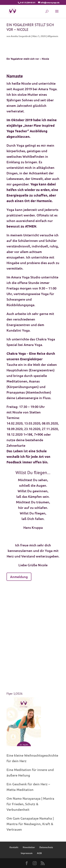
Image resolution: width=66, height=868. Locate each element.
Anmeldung (19, 577)
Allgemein (53, 36)
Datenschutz (46, 847)
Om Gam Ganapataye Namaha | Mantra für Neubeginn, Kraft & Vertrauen (30, 824)
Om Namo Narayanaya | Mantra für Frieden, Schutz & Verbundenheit (30, 804)
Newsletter (29, 847)
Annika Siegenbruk (21, 36)
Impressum (27, 853)
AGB (39, 853)
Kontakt (14, 847)
